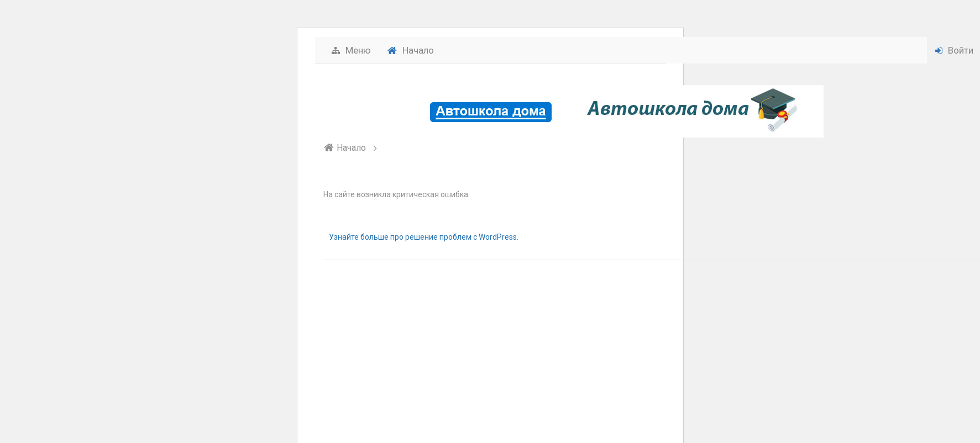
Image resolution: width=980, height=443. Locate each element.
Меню (351, 50)
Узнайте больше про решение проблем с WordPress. (424, 237)
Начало (411, 50)
